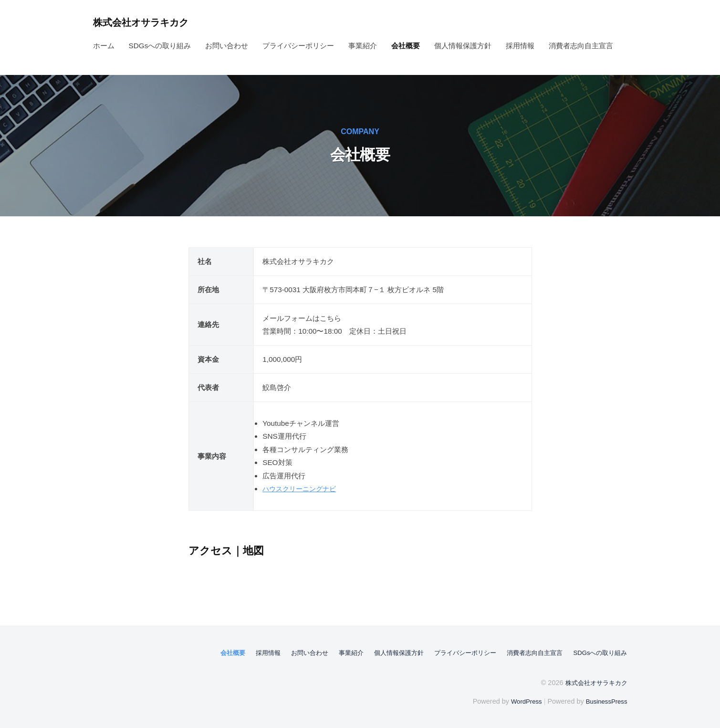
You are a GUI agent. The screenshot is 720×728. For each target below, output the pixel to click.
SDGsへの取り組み (160, 46)
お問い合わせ (227, 46)
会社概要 (406, 46)
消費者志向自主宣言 (581, 46)
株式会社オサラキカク (147, 22)
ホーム (104, 46)
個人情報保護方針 (463, 46)
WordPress (521, 701)
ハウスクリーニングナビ (302, 489)
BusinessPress (605, 701)
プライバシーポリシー (298, 46)
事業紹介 (363, 46)
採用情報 (520, 46)
